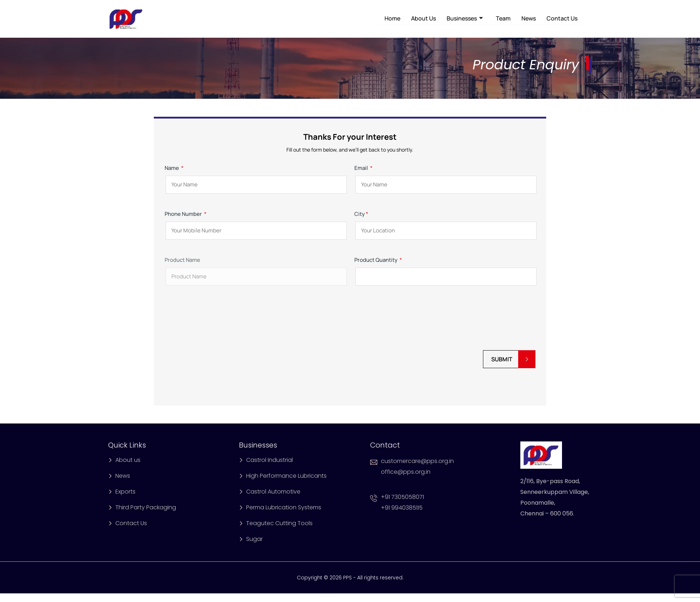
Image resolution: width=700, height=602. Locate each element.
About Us (423, 18)
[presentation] (219, 322)
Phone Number (255, 222)
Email (445, 176)
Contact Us (562, 18)
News (529, 18)
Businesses (465, 18)
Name (255, 176)
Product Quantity (445, 268)
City (445, 222)
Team (503, 18)
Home (392, 18)
